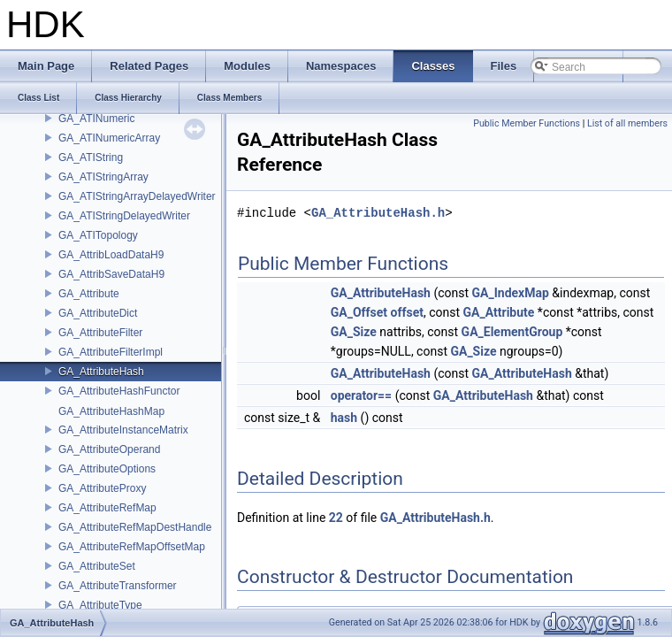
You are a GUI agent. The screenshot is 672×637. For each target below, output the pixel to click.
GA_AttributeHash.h (378, 213)
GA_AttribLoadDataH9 (111, 255)
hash (344, 418)
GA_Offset (359, 312)
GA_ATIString (91, 157)
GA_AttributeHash (101, 372)
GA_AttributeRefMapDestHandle (135, 527)
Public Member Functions (527, 123)
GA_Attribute (89, 294)
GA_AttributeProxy (102, 488)
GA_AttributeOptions (107, 469)
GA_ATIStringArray (103, 177)
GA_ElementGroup (512, 332)
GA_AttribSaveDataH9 (111, 274)
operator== (361, 395)
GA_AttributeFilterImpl (111, 352)
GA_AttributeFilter (100, 333)
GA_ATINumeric (96, 119)
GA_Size (354, 332)
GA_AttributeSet (97, 566)
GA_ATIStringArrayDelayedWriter (137, 196)
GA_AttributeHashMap (111, 411)
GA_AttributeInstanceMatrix (123, 430)
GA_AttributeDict (98, 313)
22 (336, 518)
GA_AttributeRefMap (107, 508)
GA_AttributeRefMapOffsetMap (132, 547)
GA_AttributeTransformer (118, 586)
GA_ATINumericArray (109, 138)
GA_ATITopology (98, 235)
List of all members (627, 123)
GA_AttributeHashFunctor (119, 391)
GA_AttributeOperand (109, 449)
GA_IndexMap (511, 293)
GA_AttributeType (100, 605)
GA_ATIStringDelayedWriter (124, 216)
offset (407, 312)
